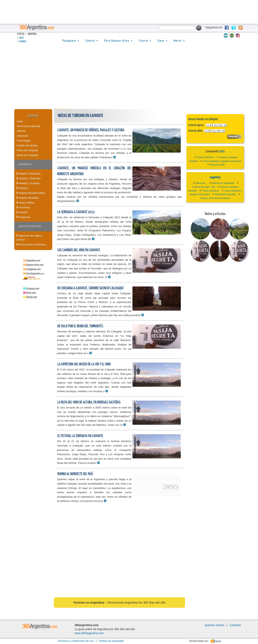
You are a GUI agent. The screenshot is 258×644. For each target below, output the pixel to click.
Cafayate (23, 42)
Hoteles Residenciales (31, 193)
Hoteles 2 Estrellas (29, 178)
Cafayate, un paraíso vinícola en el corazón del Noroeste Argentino (94, 171)
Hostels (22, 212)
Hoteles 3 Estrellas (29, 174)
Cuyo (162, 40)
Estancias (23, 217)
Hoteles (22, 188)
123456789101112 (220, 125)
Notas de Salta (217, 165)
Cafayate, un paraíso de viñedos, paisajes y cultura (91, 130)
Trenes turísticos (206, 157)
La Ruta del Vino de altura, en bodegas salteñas (89, 402)
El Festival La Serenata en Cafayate (80, 436)
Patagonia (71, 40)
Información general (28, 126)
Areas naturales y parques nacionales (222, 161)
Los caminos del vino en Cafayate (79, 250)
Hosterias (23, 207)
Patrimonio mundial (225, 194)
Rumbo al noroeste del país (75, 474)
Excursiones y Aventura (31, 244)
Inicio (20, 121)
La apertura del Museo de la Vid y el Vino (84, 364)
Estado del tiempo (27, 145)
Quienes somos (214, 625)
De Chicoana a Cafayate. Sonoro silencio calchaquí (90, 288)
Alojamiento (25, 164)
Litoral (145, 40)
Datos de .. (201, 183)
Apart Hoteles (25, 203)
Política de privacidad (111, 641)
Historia (21, 131)
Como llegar (24, 141)
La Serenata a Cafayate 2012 (76, 212)
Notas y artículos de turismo (215, 198)
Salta (21, 38)
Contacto (235, 625)
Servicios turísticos (30, 226)
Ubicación (22, 136)
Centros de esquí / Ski (204, 187)
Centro (92, 40)
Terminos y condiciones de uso (76, 641)
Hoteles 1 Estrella (28, 183)
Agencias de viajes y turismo (29, 238)
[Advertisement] (129, 79)
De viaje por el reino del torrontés (80, 326)
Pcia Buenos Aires (118, 40)
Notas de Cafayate (28, 155)
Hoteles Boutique (28, 198)
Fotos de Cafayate (27, 150)
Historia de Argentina (223, 183)
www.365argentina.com (89, 633)
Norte (179, 40)
